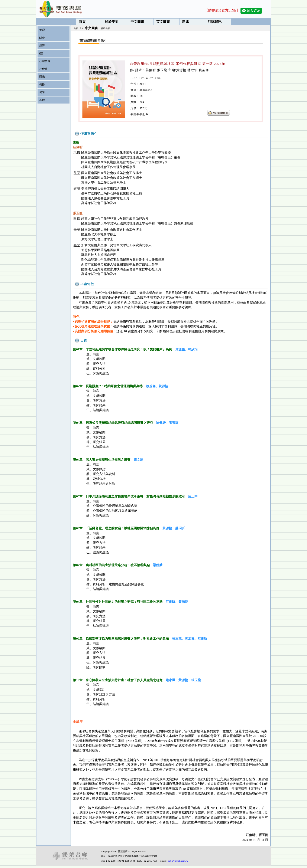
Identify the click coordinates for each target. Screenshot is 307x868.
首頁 (81, 22)
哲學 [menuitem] (42, 92)
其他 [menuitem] (42, 100)
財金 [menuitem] (42, 38)
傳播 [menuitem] (42, 84)
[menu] (52, 65)
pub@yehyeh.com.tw (178, 861)
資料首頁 (106, 28)
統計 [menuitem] (42, 53)
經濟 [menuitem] (42, 45)
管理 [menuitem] (42, 30)
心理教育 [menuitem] (45, 61)
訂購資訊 (213, 22)
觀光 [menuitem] (42, 77)
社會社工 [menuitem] (45, 69)
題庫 (184, 22)
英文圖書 (162, 22)
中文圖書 (136, 22)
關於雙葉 (110, 22)
